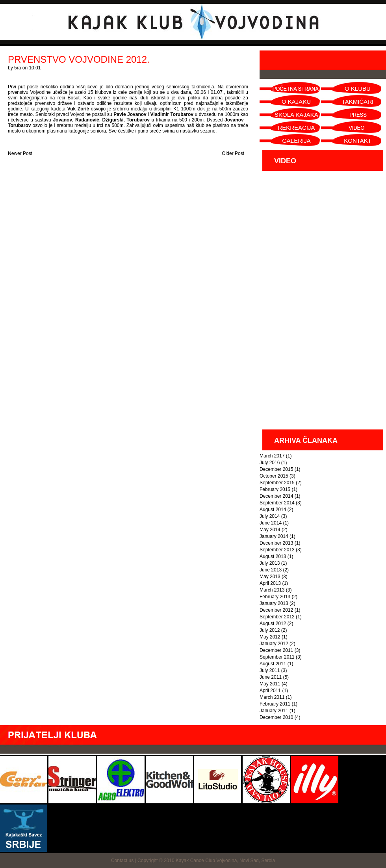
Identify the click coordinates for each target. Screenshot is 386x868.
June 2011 (271, 677)
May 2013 (270, 577)
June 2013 (271, 570)
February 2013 (275, 597)
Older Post (233, 153)
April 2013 (270, 583)
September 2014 (277, 503)
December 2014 (276, 496)
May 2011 (270, 684)
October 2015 (274, 476)
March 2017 (272, 456)
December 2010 (276, 717)
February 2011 (275, 704)
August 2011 (273, 664)
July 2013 (270, 563)
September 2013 (277, 550)
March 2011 (272, 697)
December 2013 (276, 543)
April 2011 (270, 691)
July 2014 (270, 516)
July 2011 (270, 670)
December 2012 (276, 610)
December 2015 (276, 469)
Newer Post (20, 153)
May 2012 (270, 637)
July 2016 (270, 463)
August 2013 (273, 556)
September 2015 (277, 483)
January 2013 (274, 603)
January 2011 (274, 711)
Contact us (122, 861)
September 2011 (277, 657)
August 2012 (273, 623)
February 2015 (275, 489)
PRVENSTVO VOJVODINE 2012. (79, 59)
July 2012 (270, 630)
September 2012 (277, 617)
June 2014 (271, 523)
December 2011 (276, 650)
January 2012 (274, 644)
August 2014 (273, 510)
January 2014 (274, 536)
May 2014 (270, 530)
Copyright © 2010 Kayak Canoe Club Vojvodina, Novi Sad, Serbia (206, 861)
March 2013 (272, 590)
